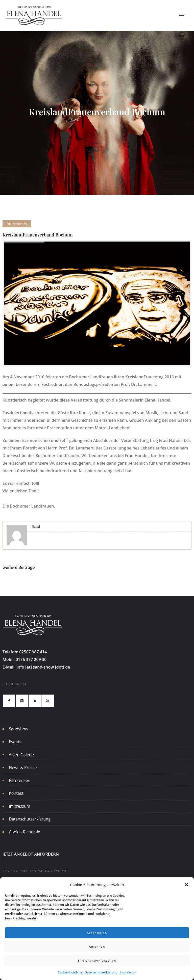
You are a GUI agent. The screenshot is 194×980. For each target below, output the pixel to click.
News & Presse (23, 767)
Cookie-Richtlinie (70, 972)
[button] (186, 885)
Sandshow (19, 729)
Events (15, 742)
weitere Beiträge (19, 567)
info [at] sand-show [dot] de (43, 667)
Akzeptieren (97, 933)
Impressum (128, 972)
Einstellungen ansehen (97, 960)
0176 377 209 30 (31, 659)
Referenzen (20, 780)
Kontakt (16, 793)
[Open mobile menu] (184, 15)
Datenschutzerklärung (101, 972)
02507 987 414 (33, 652)
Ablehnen (97, 947)
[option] (97, 303)
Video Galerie (21, 755)
